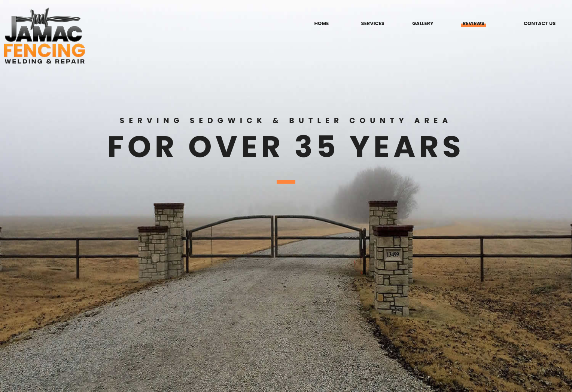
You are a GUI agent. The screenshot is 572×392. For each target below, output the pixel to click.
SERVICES (373, 23)
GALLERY (423, 23)
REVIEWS (474, 23)
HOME (322, 23)
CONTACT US (540, 23)
